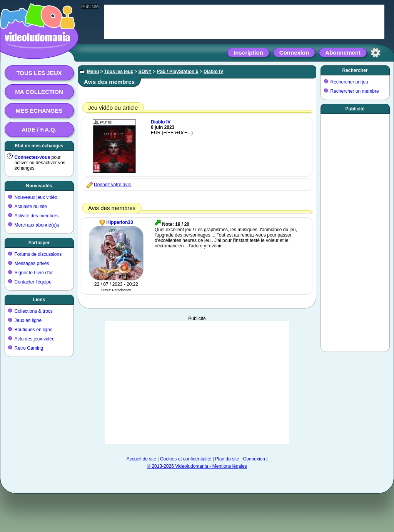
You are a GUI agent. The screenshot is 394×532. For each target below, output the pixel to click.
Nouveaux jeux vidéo (36, 197)
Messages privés (32, 263)
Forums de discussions (38, 254)
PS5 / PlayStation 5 (177, 72)
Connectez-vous (33, 157)
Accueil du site (141, 459)
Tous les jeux (39, 73)
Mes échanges (39, 111)
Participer (39, 243)
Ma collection (39, 92)
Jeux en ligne (28, 320)
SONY (145, 72)
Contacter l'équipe (33, 282)
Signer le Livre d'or (34, 273)
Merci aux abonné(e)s (37, 225)
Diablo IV (213, 72)
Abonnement (343, 53)
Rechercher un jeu (349, 82)
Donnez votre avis (112, 185)
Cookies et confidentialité (186, 459)
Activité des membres (37, 216)
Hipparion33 (119, 222)
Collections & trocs (34, 311)
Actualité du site (31, 207)
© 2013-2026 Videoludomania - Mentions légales (197, 466)
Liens (39, 300)
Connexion (294, 53)
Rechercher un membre (355, 91)
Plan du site (227, 459)
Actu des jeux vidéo (35, 339)
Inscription (248, 53)
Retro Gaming (29, 348)
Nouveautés (39, 186)
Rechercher (355, 70)
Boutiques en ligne (34, 330)
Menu (93, 72)
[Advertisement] (197, 383)
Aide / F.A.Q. (39, 129)
